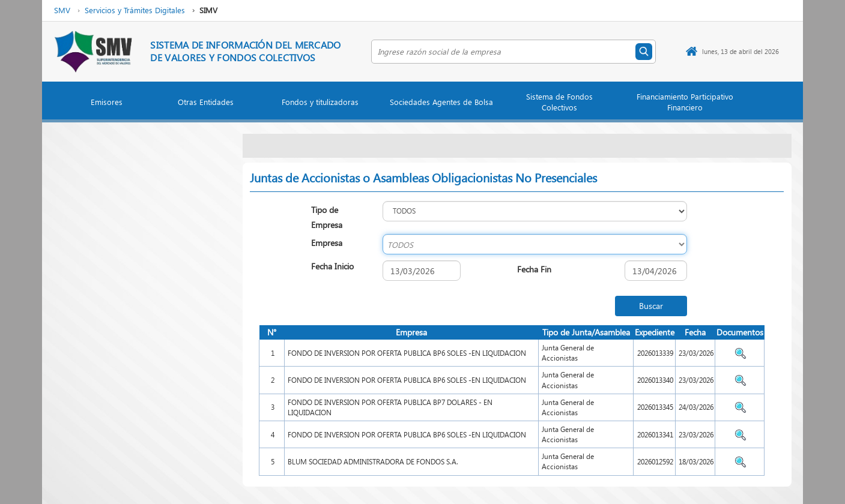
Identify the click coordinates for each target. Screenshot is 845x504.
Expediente (655, 332)
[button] (107, 104)
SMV (62, 10)
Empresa (411, 332)
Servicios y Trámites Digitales (135, 10)
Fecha (695, 332)
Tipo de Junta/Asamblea (586, 332)
